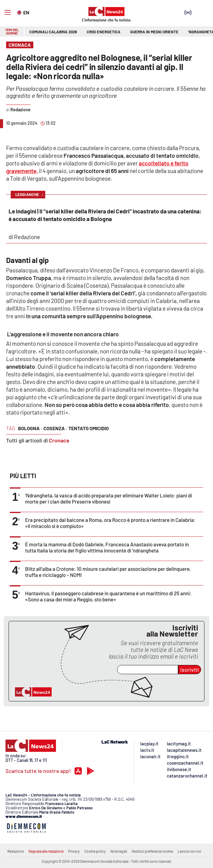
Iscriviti (190, 670)
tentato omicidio (89, 428)
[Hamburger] (8, 13)
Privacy (74, 851)
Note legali (119, 851)
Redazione (16, 851)
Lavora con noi (189, 851)
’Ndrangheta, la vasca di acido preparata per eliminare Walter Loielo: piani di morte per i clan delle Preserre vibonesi (108, 498)
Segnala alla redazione (46, 851)
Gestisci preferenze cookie (152, 851)
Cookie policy (95, 851)
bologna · (30, 428)
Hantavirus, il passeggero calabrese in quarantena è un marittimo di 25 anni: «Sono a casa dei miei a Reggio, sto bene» (108, 596)
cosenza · (55, 428)
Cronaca (59, 440)
